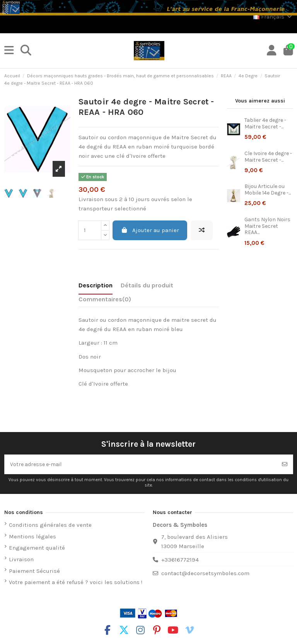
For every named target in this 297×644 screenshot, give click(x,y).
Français (273, 17)
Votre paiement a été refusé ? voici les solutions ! (76, 582)
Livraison (21, 559)
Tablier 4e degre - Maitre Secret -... (265, 123)
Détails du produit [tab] (147, 285)
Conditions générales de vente (50, 525)
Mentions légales (32, 536)
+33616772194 (180, 560)
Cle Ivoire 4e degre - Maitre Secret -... (268, 157)
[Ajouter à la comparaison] (202, 230)
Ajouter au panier (150, 230)
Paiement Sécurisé (34, 571)
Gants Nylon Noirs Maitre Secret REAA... (267, 226)
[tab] (105, 301)
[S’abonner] (285, 464)
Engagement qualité (37, 548)
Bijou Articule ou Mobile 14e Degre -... (268, 190)
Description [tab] (96, 285)
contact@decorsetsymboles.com (205, 573)
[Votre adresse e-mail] (141, 464)
